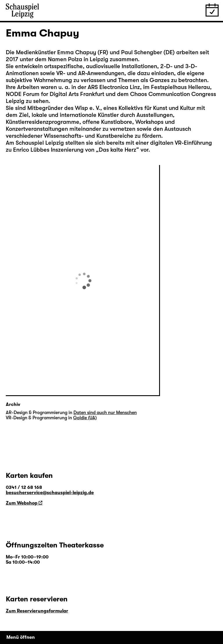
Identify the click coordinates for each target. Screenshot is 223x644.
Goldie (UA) (85, 418)
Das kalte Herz (117, 150)
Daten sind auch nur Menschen (105, 413)
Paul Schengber (142, 52)
